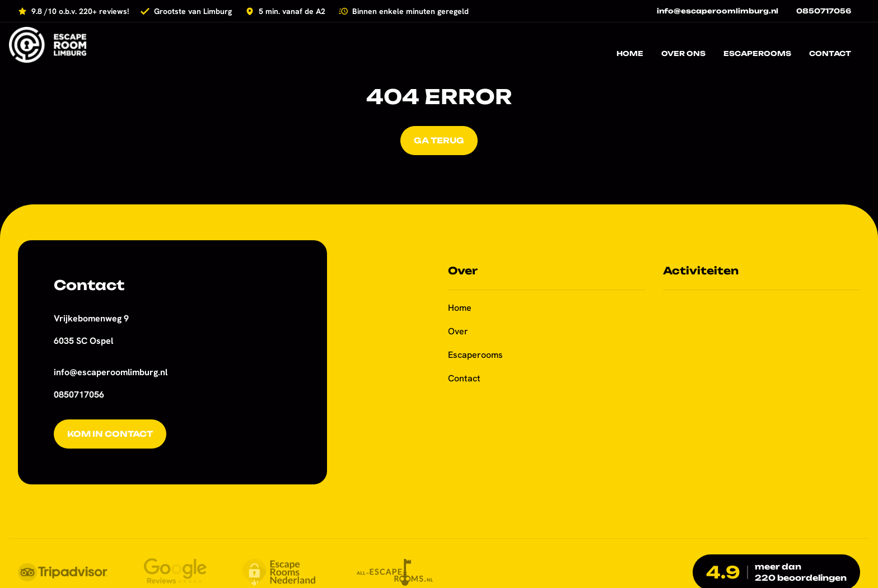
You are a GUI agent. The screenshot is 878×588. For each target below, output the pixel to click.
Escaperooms (475, 355)
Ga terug (439, 140)
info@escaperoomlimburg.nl (111, 372)
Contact (464, 378)
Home (460, 308)
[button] (22, 566)
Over (458, 331)
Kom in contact (110, 434)
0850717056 (79, 395)
